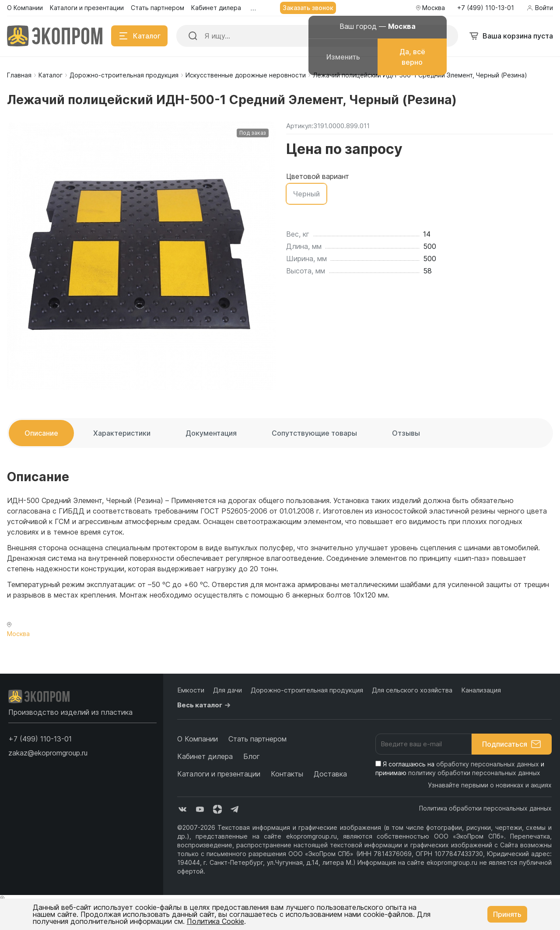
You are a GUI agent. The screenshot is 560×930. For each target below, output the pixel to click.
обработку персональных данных (488, 764)
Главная (19, 75)
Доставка (330, 774)
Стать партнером (257, 739)
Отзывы (406, 433)
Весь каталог (205, 705)
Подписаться (512, 744)
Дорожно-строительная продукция (124, 75)
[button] (40, 739)
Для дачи (227, 690)
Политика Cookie (215, 921)
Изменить (343, 57)
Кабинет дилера (205, 756)
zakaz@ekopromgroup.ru (48, 753)
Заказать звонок (308, 8)
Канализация (481, 690)
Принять (507, 914)
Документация (211, 433)
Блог (252, 756)
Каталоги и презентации (219, 774)
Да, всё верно (412, 57)
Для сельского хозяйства (412, 690)
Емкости (191, 690)
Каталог (51, 75)
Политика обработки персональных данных (485, 808)
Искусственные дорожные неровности (246, 75)
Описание (41, 433)
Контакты (287, 774)
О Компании (198, 739)
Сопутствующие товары (314, 433)
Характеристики (122, 433)
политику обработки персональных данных (474, 773)
